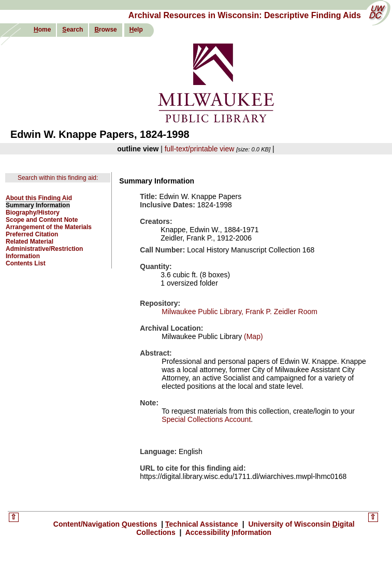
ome (42, 30)
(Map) (252, 336)
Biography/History (33, 213)
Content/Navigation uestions (106, 524)
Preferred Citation (32, 234)
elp (136, 30)
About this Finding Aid (39, 198)
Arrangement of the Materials (49, 227)
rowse (105, 30)
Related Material (30, 242)
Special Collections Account (206, 419)
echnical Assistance (203, 524)
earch (72, 30)
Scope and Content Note (42, 220)
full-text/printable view (200, 149)
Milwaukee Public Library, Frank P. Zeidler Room (239, 312)
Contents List (26, 263)
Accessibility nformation (227, 532)
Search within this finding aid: (58, 178)
